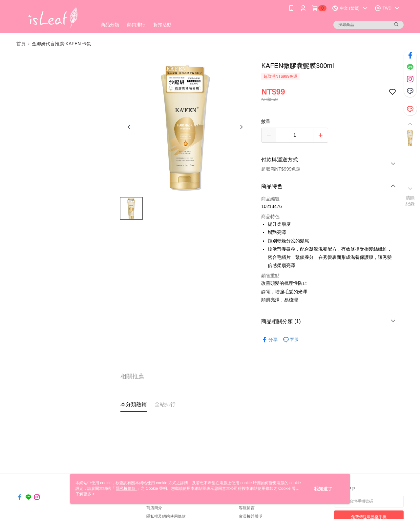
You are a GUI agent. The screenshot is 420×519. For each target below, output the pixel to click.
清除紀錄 (410, 201)
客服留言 (247, 508)
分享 (269, 340)
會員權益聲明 (251, 516)
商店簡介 (154, 508)
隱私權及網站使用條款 (166, 516)
